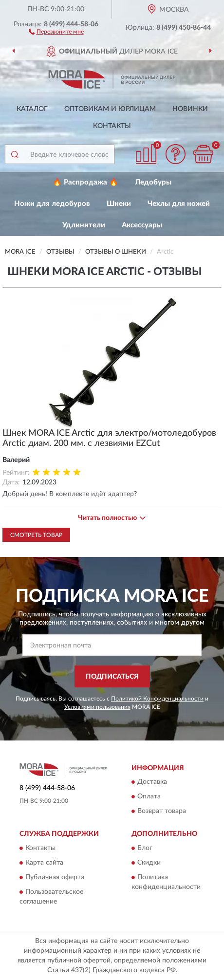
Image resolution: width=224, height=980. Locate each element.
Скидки (149, 863)
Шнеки (119, 204)
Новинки (190, 109)
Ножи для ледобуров (52, 204)
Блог (145, 848)
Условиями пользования (97, 707)
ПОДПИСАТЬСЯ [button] (112, 677)
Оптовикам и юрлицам (110, 109)
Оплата (149, 797)
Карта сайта (44, 863)
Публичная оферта (55, 877)
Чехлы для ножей (179, 204)
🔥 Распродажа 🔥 (85, 182)
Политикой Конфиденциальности (157, 699)
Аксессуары (142, 225)
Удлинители (84, 225)
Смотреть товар (36, 535)
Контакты (112, 126)
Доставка (152, 782)
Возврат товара (162, 812)
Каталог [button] (32, 109)
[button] (56, 31)
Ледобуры (153, 182)
